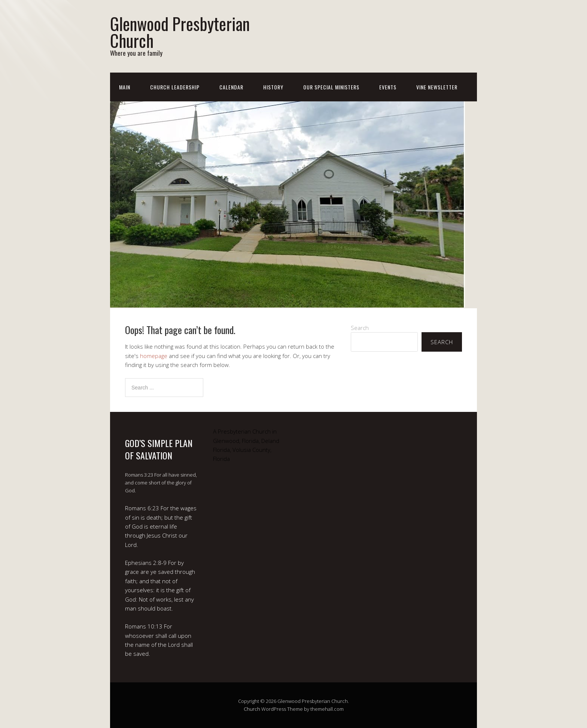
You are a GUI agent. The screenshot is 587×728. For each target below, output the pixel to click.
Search (360, 328)
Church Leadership (175, 87)
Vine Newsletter (437, 87)
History (273, 87)
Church (252, 709)
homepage (154, 356)
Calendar (231, 87)
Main (125, 87)
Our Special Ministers (331, 87)
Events (388, 87)
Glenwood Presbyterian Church (180, 32)
